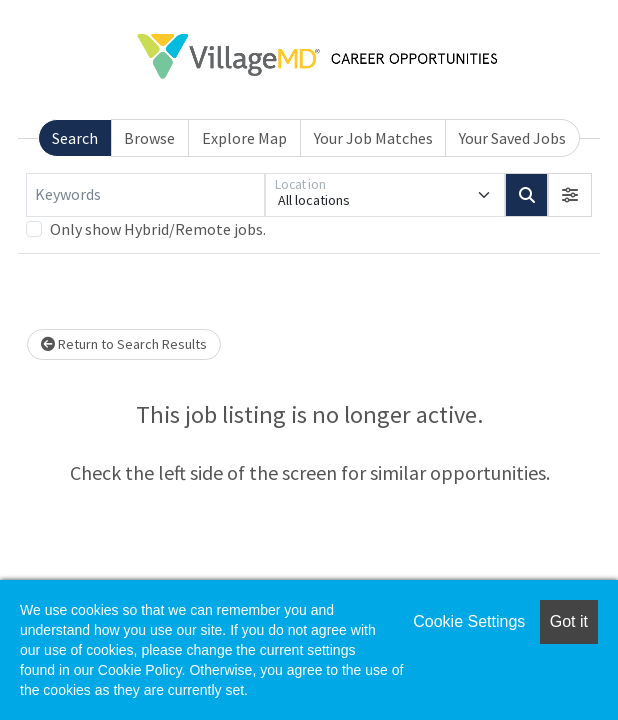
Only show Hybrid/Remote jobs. (158, 229)
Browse (149, 138)
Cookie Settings (469, 621)
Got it (569, 621)
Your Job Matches (373, 138)
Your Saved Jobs (512, 138)
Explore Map (244, 138)
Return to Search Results (124, 344)
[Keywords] (145, 195)
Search (75, 138)
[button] (570, 195)
